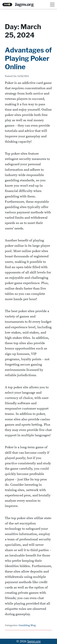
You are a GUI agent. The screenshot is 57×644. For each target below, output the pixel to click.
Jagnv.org (24, 4)
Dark (7, 4)
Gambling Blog (27, 625)
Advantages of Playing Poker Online (28, 58)
